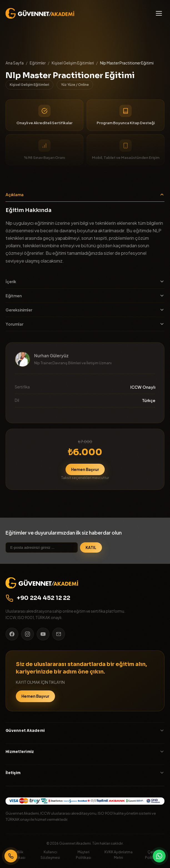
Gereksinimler (85, 310)
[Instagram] (27, 634)
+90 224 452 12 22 (38, 598)
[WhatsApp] (159, 856)
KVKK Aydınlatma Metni (118, 855)
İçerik (85, 281)
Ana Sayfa (15, 63)
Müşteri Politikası (83, 855)
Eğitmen (85, 296)
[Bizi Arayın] (11, 856)
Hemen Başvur (85, 469)
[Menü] (159, 13)
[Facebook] (12, 634)
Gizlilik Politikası (18, 855)
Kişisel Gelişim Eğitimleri (73, 63)
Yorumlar (85, 324)
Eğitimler (38, 63)
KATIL (91, 548)
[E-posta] (59, 634)
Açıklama (85, 194)
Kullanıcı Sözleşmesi (50, 855)
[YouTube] (43, 634)
